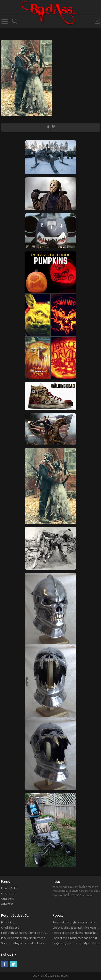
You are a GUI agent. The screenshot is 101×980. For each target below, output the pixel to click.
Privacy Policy (10, 888)
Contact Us (8, 893)
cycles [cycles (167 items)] (92, 891)
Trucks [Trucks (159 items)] (84, 891)
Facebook (5, 964)
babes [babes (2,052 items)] (69, 894)
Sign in (97, 21)
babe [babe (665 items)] (83, 887)
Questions (7, 899)
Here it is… (8, 922)
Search (15, 21)
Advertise (7, 904)
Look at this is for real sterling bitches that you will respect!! (38, 933)
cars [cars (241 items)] (55, 887)
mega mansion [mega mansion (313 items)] (71, 891)
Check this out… (11, 928)
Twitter (13, 964)
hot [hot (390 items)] (78, 895)
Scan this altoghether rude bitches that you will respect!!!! (37, 943)
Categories (4, 21)
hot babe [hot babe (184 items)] (87, 895)
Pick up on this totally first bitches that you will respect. (35, 938)
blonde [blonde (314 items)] (63, 887)
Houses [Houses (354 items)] (73, 887)
